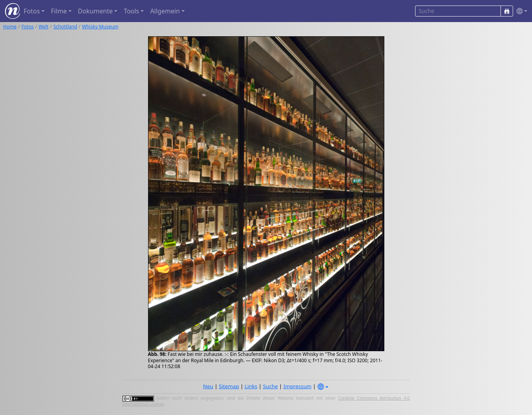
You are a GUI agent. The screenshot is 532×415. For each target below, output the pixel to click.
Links (251, 386)
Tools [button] (131, 11)
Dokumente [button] (95, 11)
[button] (520, 11)
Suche (271, 386)
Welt (44, 27)
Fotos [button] (32, 11)
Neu (208, 386)
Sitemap (229, 386)
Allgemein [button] (165, 11)
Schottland (65, 27)
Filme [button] (59, 11)
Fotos (28, 27)
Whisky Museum (100, 27)
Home (10, 27)
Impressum (298, 386)
